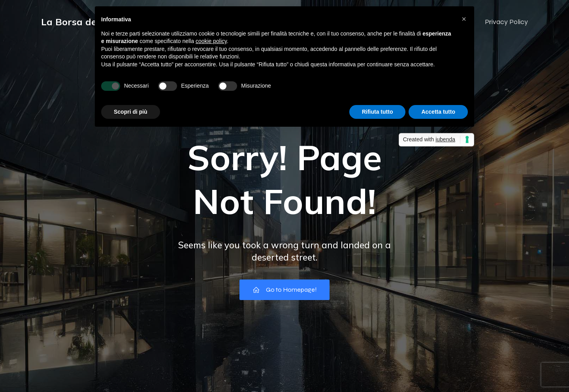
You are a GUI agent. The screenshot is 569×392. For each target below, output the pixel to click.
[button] (464, 19)
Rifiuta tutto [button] (378, 112)
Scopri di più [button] (131, 112)
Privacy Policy (506, 22)
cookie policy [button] (211, 41)
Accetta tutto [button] (438, 112)
